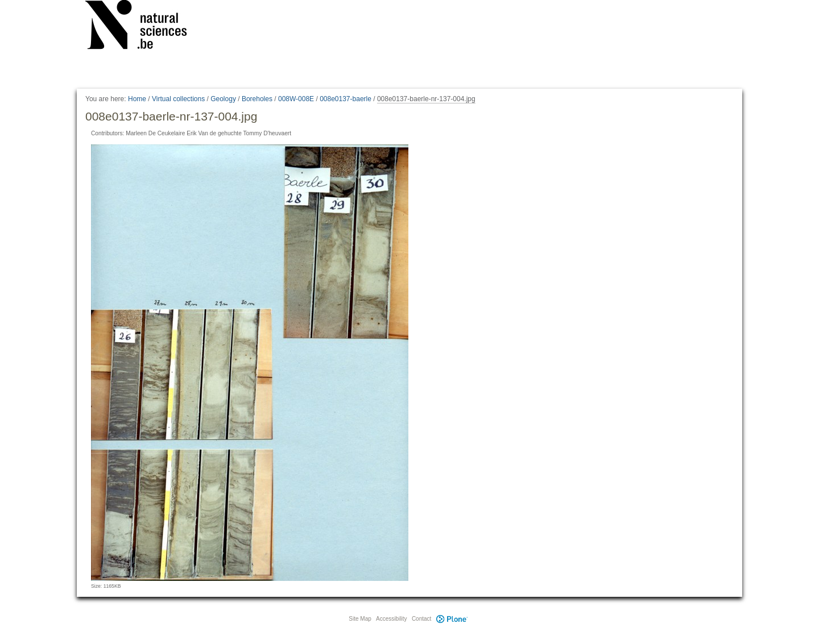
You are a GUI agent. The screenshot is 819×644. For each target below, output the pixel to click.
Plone (452, 619)
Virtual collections (178, 99)
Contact (421, 619)
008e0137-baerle (346, 99)
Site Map (360, 619)
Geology (223, 99)
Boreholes (257, 99)
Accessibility (391, 619)
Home (137, 99)
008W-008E (296, 99)
